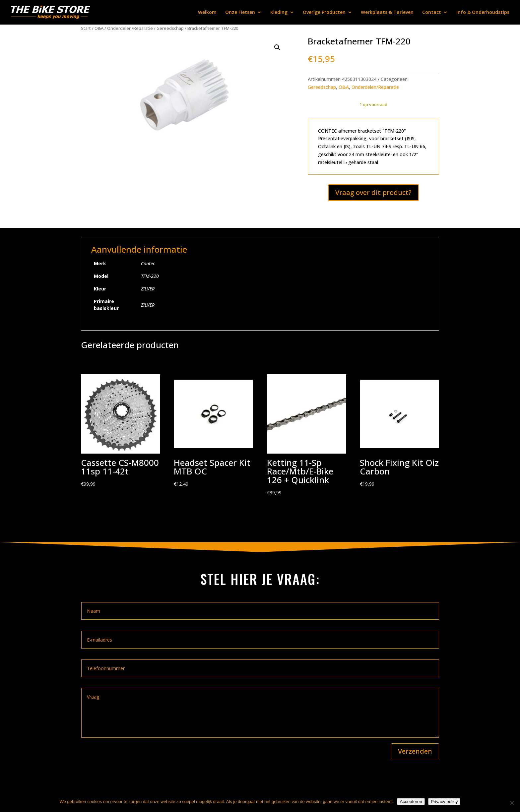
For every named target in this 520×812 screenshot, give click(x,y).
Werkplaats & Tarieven (387, 13)
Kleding (279, 13)
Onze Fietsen (240, 13)
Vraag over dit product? (373, 192)
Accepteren (411, 802)
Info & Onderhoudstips (483, 13)
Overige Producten (324, 13)
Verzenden (415, 751)
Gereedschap (170, 28)
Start (86, 28)
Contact (432, 13)
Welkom (207, 13)
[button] (277, 47)
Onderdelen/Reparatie (130, 28)
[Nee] (512, 803)
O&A (99, 28)
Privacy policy (444, 802)
